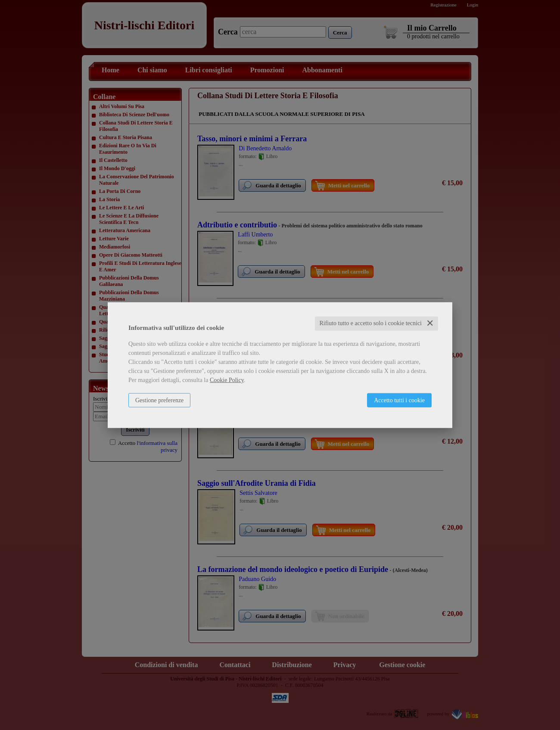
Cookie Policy (227, 380)
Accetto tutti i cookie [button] (399, 400)
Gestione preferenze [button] (159, 400)
